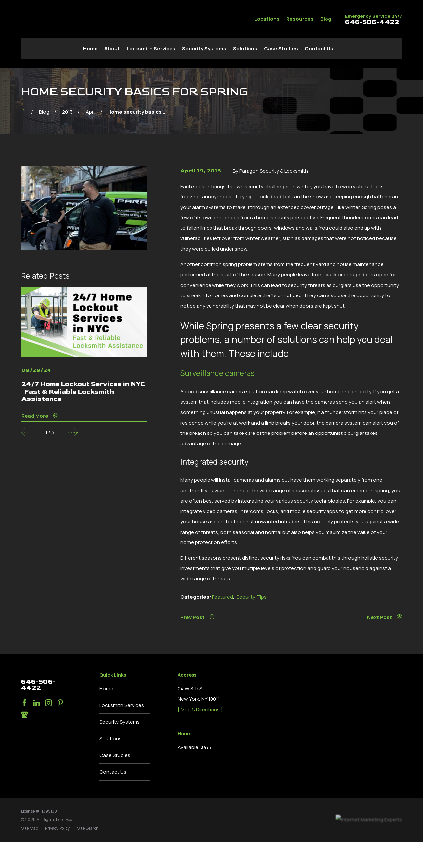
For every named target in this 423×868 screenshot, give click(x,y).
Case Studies (115, 755)
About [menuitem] (112, 48)
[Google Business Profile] (25, 715)
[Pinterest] (60, 703)
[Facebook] (25, 703)
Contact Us (113, 772)
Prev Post (197, 617)
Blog (326, 19)
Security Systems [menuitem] (204, 48)
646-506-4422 (372, 23)
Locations (267, 19)
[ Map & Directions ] (200, 709)
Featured (223, 597)
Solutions (111, 738)
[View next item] (73, 432)
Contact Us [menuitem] (319, 48)
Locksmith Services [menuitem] (151, 48)
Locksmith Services (122, 705)
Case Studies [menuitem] (281, 48)
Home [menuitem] (90, 48)
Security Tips (251, 597)
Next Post (385, 617)
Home (106, 689)
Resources (300, 19)
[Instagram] (48, 703)
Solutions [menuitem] (245, 48)
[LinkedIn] (37, 703)
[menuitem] (30, 828)
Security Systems (120, 722)
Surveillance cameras (218, 373)
